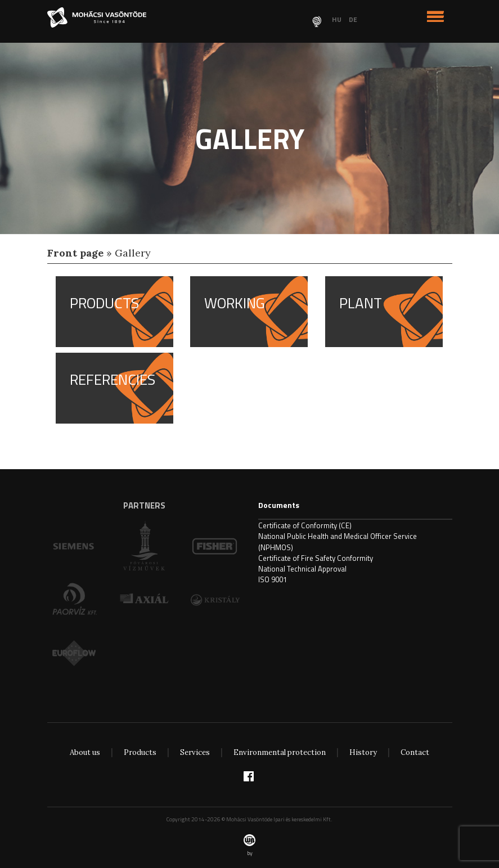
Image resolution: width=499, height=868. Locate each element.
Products (140, 752)
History (363, 752)
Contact (415, 752)
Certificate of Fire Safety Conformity (316, 558)
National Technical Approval (302, 569)
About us (85, 752)
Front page (75, 253)
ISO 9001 (273, 579)
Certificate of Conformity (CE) (305, 525)
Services (195, 752)
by (249, 845)
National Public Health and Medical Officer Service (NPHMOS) (338, 541)
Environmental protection (280, 752)
